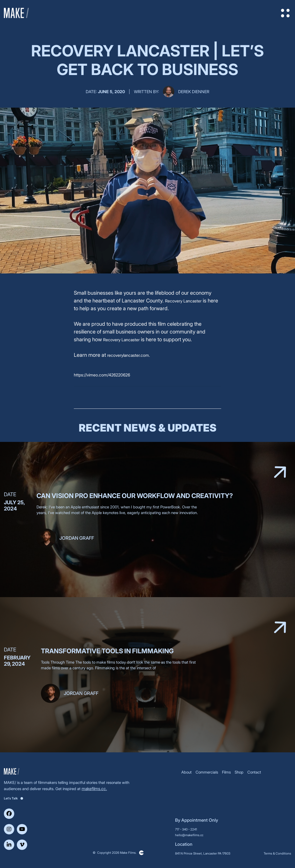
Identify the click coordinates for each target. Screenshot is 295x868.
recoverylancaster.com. (129, 355)
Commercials (207, 772)
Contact (254, 772)
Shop (239, 772)
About (186, 772)
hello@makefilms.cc (189, 835)
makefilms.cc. (94, 789)
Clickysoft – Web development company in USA (141, 853)
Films (226, 772)
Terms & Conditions (277, 853)
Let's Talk (13, 798)
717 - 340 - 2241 (186, 829)
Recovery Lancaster (183, 301)
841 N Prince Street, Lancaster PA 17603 (203, 853)
